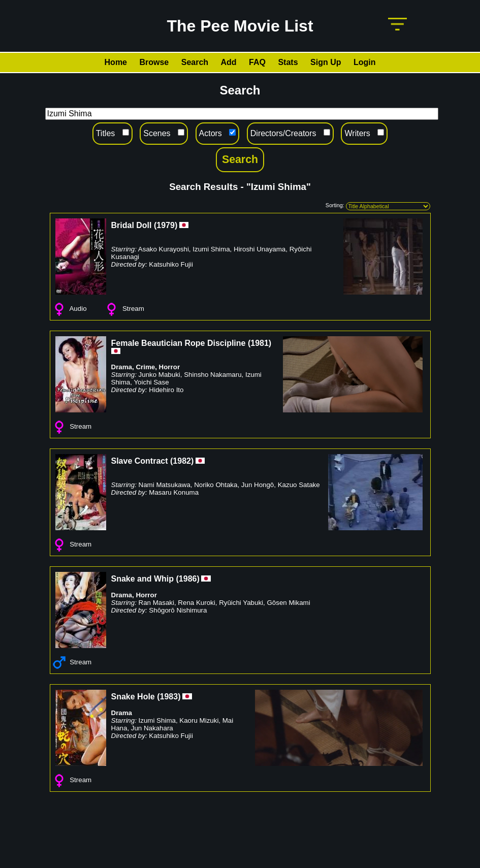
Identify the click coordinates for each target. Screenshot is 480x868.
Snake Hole (133, 697)
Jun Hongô (258, 485)
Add (229, 62)
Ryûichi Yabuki (241, 603)
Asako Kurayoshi (164, 249)
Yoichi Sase (151, 382)
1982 (182, 461)
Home (116, 62)
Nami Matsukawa (165, 485)
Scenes (157, 133)
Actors (211, 133)
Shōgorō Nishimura (178, 610)
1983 (169, 697)
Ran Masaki (156, 603)
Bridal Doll (132, 225)
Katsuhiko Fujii (171, 264)
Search (195, 62)
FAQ (257, 62)
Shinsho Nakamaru (213, 375)
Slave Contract (140, 461)
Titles (106, 133)
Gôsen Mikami (288, 603)
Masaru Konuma (174, 492)
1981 (260, 343)
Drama (122, 367)
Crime (145, 367)
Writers (357, 133)
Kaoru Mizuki (199, 720)
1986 (188, 579)
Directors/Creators (283, 133)
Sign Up (326, 62)
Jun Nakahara (152, 728)
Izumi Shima (211, 249)
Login (365, 62)
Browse (154, 62)
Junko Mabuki (159, 375)
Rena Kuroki (196, 603)
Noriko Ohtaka (216, 485)
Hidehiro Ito (166, 390)
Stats (288, 62)
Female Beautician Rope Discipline (179, 343)
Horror (169, 367)
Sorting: (335, 205)
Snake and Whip (143, 579)
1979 (166, 225)
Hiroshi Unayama (260, 249)
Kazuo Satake (299, 485)
